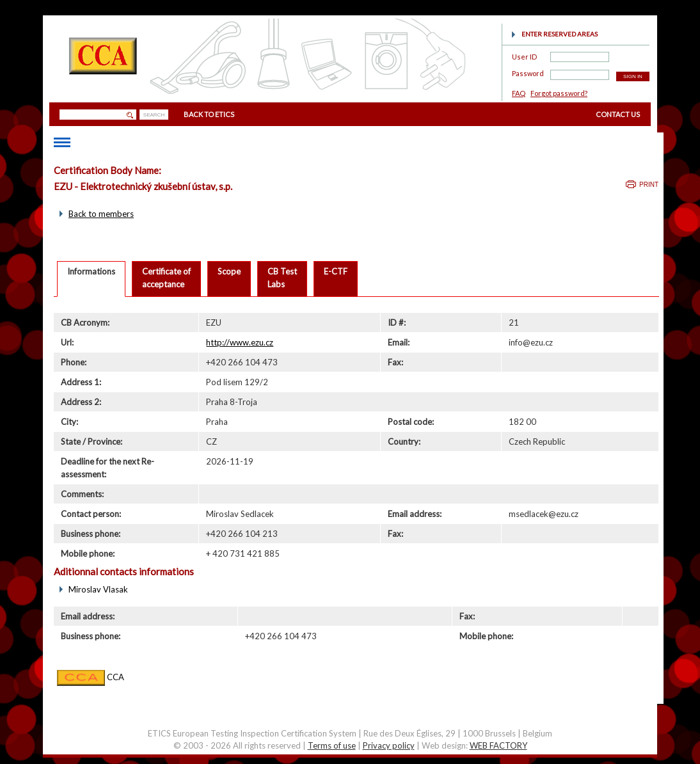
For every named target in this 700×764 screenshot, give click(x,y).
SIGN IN (633, 76)
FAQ (519, 93)
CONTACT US (618, 114)
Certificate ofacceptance (166, 278)
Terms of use (332, 745)
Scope (229, 271)
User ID (524, 55)
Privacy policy (389, 745)
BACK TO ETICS (209, 114)
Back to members (101, 214)
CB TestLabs (282, 278)
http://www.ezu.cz (240, 342)
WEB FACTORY (498, 745)
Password (528, 71)
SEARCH (154, 115)
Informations (91, 271)
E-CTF (336, 271)
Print (649, 185)
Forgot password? (559, 93)
